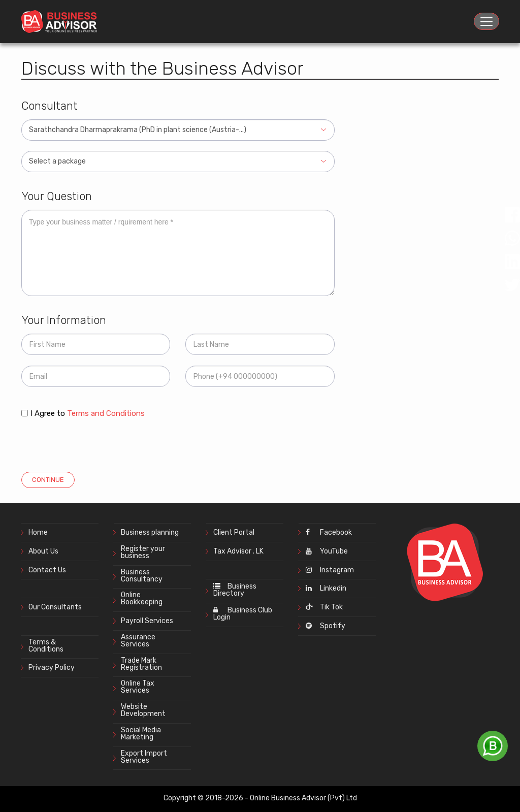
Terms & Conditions (46, 646)
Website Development (143, 710)
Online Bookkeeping (142, 598)
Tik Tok (324, 607)
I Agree (43, 413)
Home (38, 532)
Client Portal (234, 532)
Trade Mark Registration (141, 664)
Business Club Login (243, 614)
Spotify (326, 626)
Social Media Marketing (141, 734)
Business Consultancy (142, 576)
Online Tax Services (138, 687)
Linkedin (326, 588)
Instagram (330, 570)
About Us (43, 551)
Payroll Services (147, 621)
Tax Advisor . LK (238, 551)
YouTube (327, 551)
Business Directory (235, 590)
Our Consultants (55, 607)
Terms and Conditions (106, 413)
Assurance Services (138, 641)
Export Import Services (144, 757)
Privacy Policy (52, 668)
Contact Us (47, 570)
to (101, 413)
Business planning (150, 532)
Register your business (143, 552)
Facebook (329, 532)
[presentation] (99, 442)
